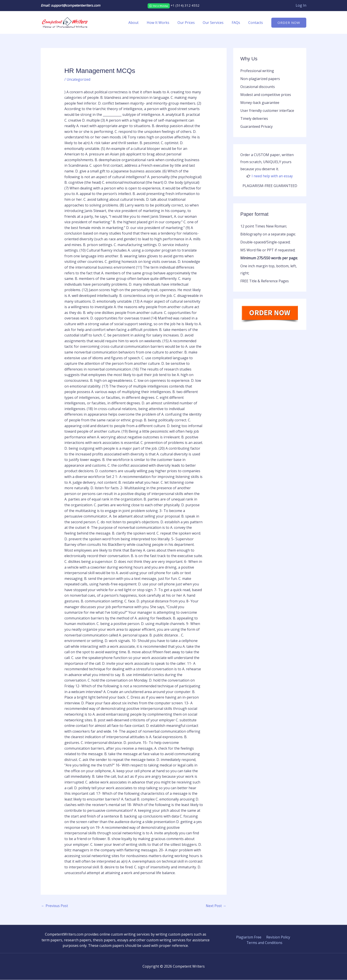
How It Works (163, 23)
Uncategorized (79, 79)
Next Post (216, 906)
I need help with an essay (272, 176)
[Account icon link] (301, 6)
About (139, 23)
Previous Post (55, 906)
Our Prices (190, 23)
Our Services (216, 23)
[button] (289, 23)
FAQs (237, 23)
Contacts (256, 23)
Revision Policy (278, 937)
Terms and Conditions (265, 943)
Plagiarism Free (249, 937)
